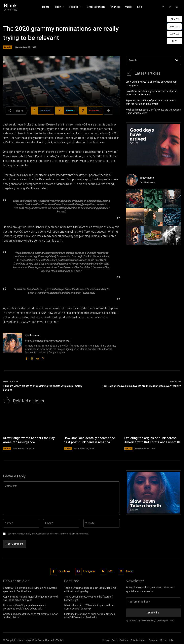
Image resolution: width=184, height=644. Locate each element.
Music (8, 47)
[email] (153, 601)
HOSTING (174, 26)
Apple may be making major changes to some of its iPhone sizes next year (30, 598)
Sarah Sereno (33, 335)
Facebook (64, 571)
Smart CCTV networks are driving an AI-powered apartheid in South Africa (30, 589)
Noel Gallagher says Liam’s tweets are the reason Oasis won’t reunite (153, 111)
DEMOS (175, 19)
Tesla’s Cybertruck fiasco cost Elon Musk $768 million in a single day (90, 589)
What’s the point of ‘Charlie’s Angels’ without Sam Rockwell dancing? (89, 607)
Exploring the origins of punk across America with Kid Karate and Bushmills (151, 102)
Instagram (89, 571)
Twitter (130, 571)
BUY (174, 41)
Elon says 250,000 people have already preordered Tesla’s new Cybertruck (25, 607)
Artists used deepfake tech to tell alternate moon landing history (31, 615)
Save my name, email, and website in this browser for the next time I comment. (48, 533)
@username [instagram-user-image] (147, 177)
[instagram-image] (135, 198)
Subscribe (153, 612)
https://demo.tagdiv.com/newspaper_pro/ (48, 341)
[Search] (177, 61)
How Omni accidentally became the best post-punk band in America (152, 92)
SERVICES (174, 34)
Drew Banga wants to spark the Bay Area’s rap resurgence (151, 83)
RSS (110, 571)
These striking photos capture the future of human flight (88, 598)
